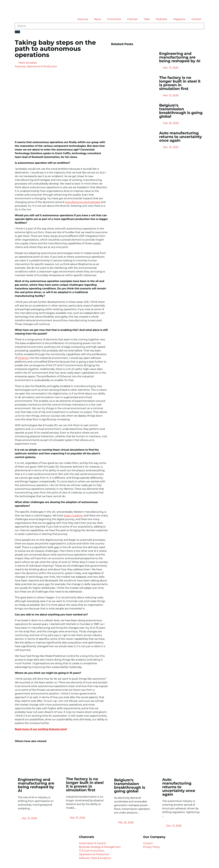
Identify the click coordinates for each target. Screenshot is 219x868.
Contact (196, 19)
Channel (132, 19)
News (97, 19)
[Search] (17, 32)
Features (83, 19)
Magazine (179, 19)
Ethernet (23, 358)
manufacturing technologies (82, 202)
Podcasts (161, 19)
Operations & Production (42, 66)
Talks (147, 19)
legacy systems (73, 516)
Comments (114, 19)
